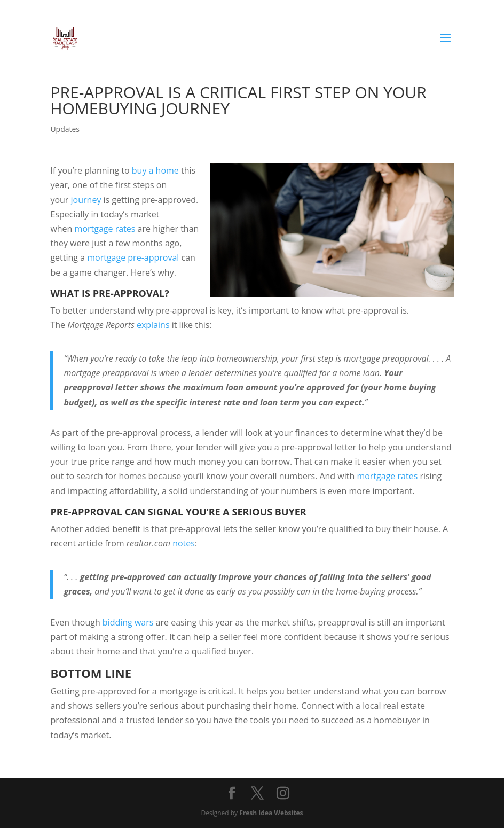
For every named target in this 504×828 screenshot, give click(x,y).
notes (184, 543)
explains (153, 325)
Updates (65, 129)
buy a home (155, 170)
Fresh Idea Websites (271, 813)
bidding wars (128, 622)
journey (86, 200)
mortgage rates (105, 229)
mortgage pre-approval (133, 257)
